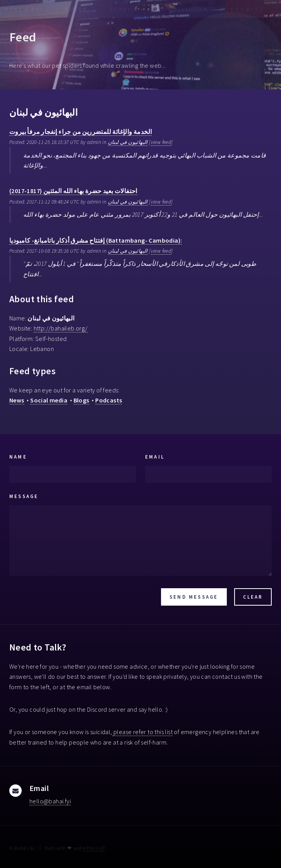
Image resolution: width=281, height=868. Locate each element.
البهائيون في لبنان (128, 142)
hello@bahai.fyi (50, 801)
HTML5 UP (94, 848)
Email (155, 457)
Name (18, 457)
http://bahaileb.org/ (61, 328)
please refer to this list (142, 732)
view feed (161, 142)
